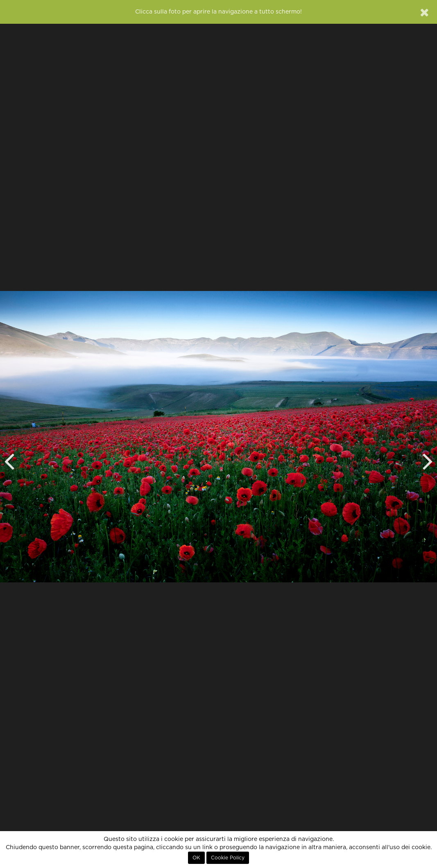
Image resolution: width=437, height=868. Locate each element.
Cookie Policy (228, 858)
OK (196, 858)
